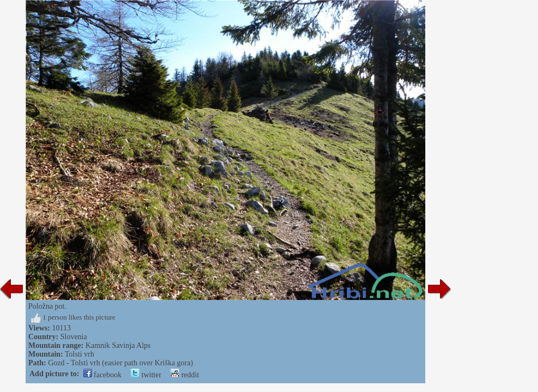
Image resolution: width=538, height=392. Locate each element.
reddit (185, 375)
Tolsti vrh (80, 354)
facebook (103, 375)
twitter (146, 375)
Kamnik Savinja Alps (118, 345)
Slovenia (74, 337)
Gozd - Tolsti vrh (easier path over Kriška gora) (120, 363)
